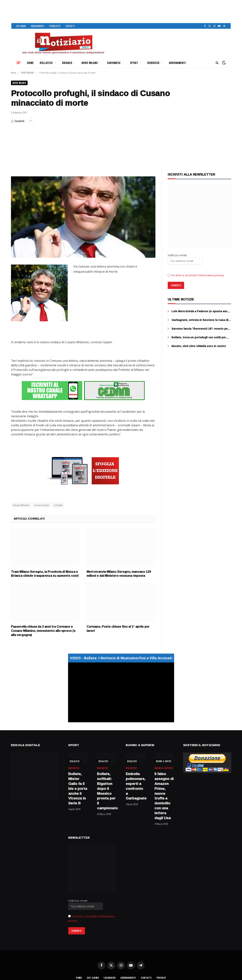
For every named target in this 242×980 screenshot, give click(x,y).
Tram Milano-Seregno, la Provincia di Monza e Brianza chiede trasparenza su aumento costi (45, 574)
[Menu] (19, 63)
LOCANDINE (109, 977)
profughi (58, 505)
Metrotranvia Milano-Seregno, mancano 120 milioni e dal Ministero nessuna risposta (119, 574)
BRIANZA (67, 63)
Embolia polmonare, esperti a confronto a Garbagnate (135, 786)
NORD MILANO (90, 63)
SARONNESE (114, 63)
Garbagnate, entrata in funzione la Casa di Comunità (200, 321)
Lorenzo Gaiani (41, 505)
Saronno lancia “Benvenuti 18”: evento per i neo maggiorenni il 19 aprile (201, 329)
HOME (30, 63)
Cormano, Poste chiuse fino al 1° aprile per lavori (118, 628)
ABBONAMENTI (38, 26)
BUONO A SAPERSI (164, 761)
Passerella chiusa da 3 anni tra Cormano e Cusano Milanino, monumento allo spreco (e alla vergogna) (43, 630)
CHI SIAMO (21, 26)
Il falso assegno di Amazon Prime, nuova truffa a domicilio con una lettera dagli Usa (164, 796)
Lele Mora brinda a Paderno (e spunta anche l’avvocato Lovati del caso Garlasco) (201, 312)
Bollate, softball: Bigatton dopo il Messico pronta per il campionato (107, 791)
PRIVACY (163, 977)
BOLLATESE (46, 63)
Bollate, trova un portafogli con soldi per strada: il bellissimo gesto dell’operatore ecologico (199, 338)
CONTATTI (70, 26)
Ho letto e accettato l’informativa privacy (197, 276)
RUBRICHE (153, 63)
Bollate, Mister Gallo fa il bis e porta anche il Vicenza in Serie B (78, 788)
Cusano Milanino (21, 505)
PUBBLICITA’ (55, 26)
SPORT (134, 63)
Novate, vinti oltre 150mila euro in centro (199, 347)
